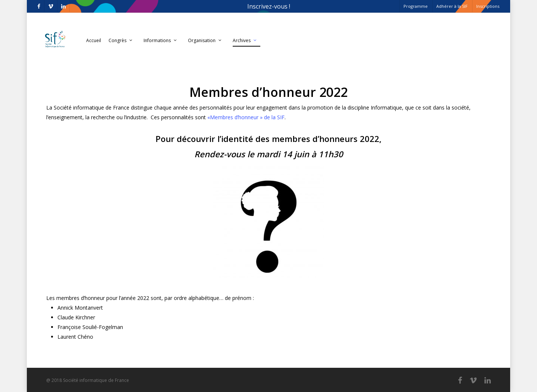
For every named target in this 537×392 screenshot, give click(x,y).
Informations (161, 41)
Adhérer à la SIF (452, 6)
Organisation (205, 41)
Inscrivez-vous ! (269, 6)
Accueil (94, 40)
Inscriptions (488, 6)
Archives (245, 41)
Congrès (121, 41)
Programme (416, 6)
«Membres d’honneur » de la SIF (246, 117)
